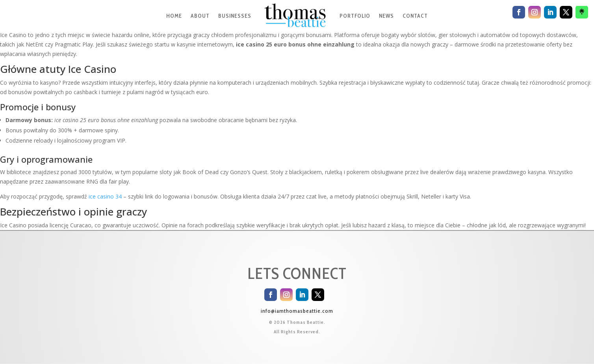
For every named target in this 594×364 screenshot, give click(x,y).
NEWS (386, 16)
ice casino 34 (105, 196)
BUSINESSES (235, 16)
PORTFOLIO (355, 16)
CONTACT (415, 16)
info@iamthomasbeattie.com (297, 311)
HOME (174, 16)
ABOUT (200, 16)
